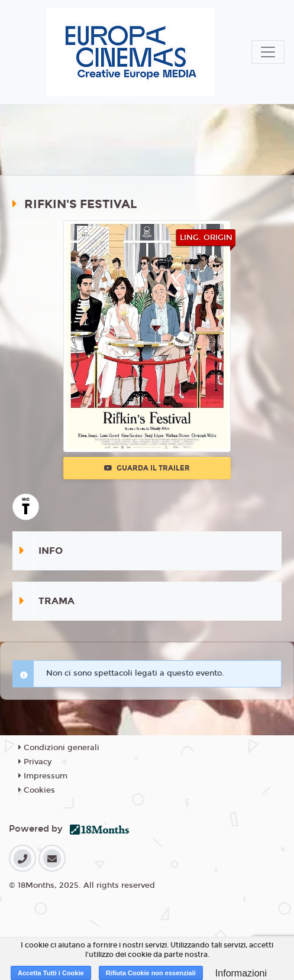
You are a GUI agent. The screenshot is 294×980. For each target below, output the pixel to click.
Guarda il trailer (147, 468)
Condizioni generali (59, 748)
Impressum (43, 776)
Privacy (35, 762)
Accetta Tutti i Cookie (51, 973)
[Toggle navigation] (268, 52)
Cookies (37, 790)
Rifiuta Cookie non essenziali (151, 973)
